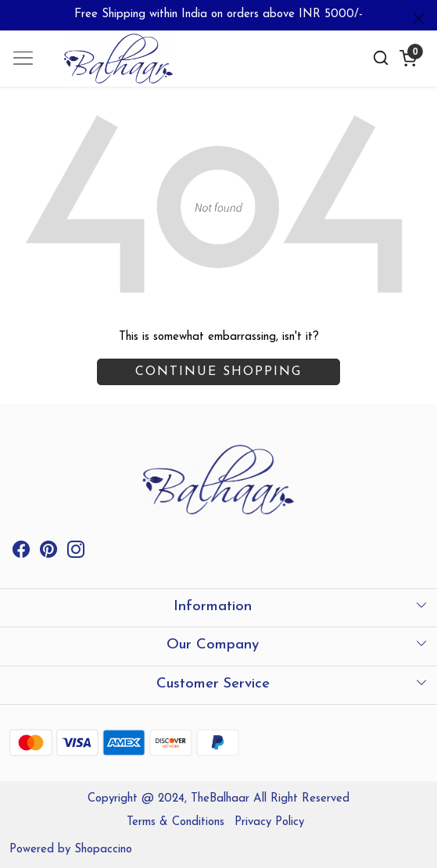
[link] (381, 58)
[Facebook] (21, 553)
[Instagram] (76, 553)
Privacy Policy (269, 822)
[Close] (419, 18)
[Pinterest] (48, 553)
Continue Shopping (218, 372)
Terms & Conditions (176, 822)
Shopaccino (103, 850)
